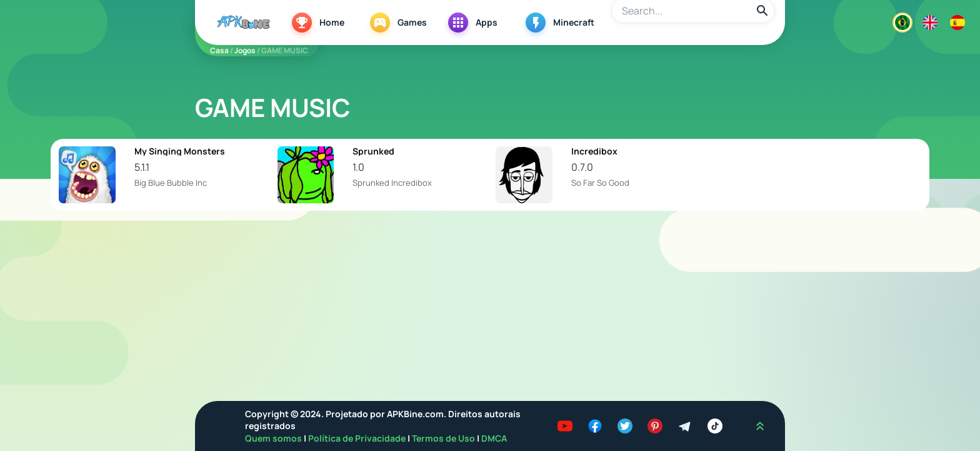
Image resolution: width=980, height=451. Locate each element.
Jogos (245, 50)
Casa (219, 50)
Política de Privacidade (358, 438)
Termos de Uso (443, 438)
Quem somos (274, 438)
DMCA (494, 438)
